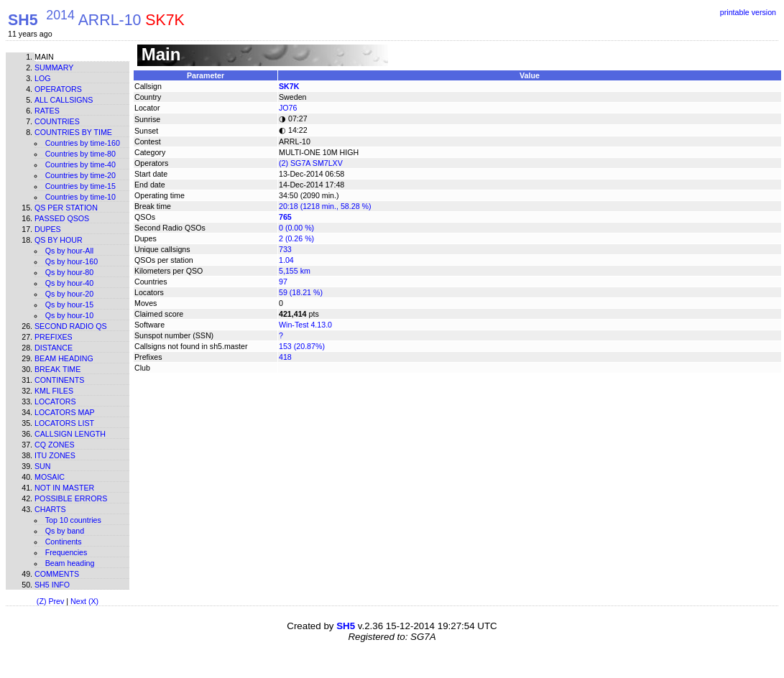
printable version (748, 12)
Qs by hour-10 (70, 315)
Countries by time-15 (80, 186)
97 (283, 282)
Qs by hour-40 (70, 283)
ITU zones (55, 455)
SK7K (289, 86)
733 (285, 249)
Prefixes (54, 337)
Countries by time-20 (80, 175)
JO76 (288, 108)
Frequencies (66, 552)
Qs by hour (59, 240)
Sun (43, 466)
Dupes (48, 229)
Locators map (65, 412)
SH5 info (52, 585)
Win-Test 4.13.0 (305, 325)
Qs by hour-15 (70, 305)
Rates (47, 111)
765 (285, 217)
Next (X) (84, 601)
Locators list (64, 423)
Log (43, 78)
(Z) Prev (50, 601)
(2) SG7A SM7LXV (311, 163)
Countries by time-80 (80, 154)
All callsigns (64, 100)
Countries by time (73, 132)
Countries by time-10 (80, 197)
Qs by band (65, 531)
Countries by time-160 (83, 143)
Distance (54, 348)
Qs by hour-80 (70, 272)
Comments (57, 574)
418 (285, 357)
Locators (55, 401)
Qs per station (66, 208)
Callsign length (70, 434)
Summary (54, 68)
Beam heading (64, 358)
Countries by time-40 (80, 164)
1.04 (286, 260)
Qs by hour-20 (70, 294)
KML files (54, 391)
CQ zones (55, 445)
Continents (59, 380)
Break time (57, 369)
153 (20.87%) (302, 346)
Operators (58, 89)
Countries (57, 121)
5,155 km (295, 271)
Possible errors (71, 498)
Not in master (64, 488)
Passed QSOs (62, 218)
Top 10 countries (73, 520)
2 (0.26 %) (296, 238)
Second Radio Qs (71, 326)
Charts (50, 509)
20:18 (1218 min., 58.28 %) (325, 206)
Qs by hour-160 (72, 261)
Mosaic (50, 477)
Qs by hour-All (70, 251)
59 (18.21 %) (301, 292)
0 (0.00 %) (296, 228)
